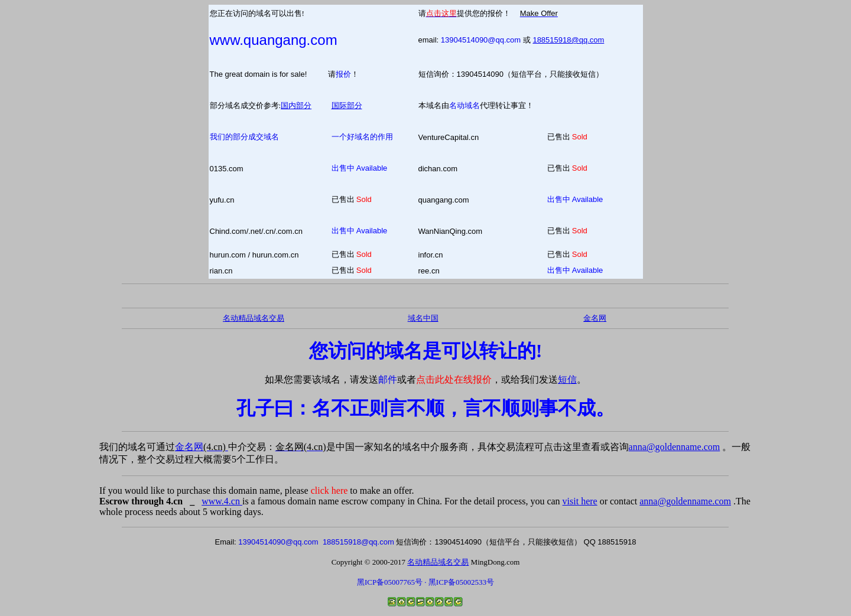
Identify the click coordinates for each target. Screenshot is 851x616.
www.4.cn (222, 501)
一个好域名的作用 (362, 137)
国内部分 (296, 105)
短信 (567, 379)
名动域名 (465, 105)
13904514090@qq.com (481, 40)
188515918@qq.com (568, 40)
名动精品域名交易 (254, 318)
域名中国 (423, 318)
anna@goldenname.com (675, 447)
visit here (580, 501)
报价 (343, 74)
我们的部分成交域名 (244, 137)
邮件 (388, 379)
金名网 (202, 447)
